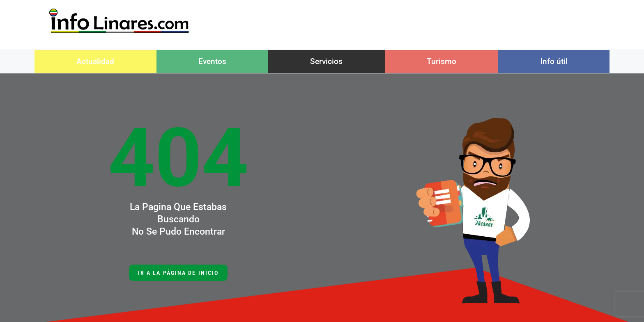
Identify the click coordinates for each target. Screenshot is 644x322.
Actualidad (95, 61)
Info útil (554, 61)
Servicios (326, 61)
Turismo (442, 61)
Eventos (212, 61)
